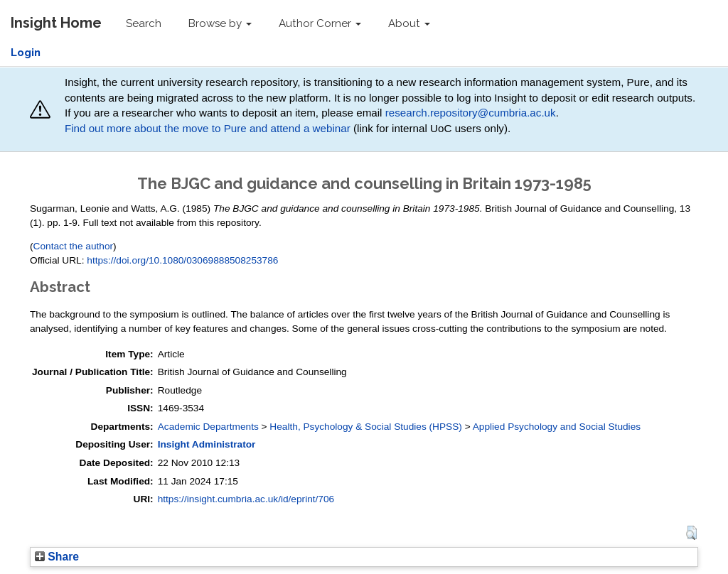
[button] (691, 533)
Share (57, 557)
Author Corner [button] (320, 23)
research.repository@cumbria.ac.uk (471, 113)
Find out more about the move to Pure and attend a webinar (208, 128)
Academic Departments (208, 427)
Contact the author (74, 246)
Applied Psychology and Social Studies (557, 427)
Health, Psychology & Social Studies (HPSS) (366, 427)
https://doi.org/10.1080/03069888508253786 (182, 260)
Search (144, 23)
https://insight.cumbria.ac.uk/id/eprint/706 (246, 499)
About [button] (409, 23)
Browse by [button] (220, 23)
